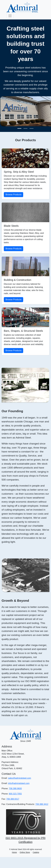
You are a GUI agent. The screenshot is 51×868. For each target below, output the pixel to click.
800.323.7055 (15, 794)
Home (14, 852)
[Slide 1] (20, 128)
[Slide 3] (32, 128)
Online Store (25, 852)
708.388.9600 (15, 789)
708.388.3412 (42, 804)
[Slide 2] (26, 128)
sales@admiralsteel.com (20, 778)
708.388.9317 (13, 799)
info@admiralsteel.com (19, 783)
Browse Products (14, 195)
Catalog (36, 852)
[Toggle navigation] (10, 16)
